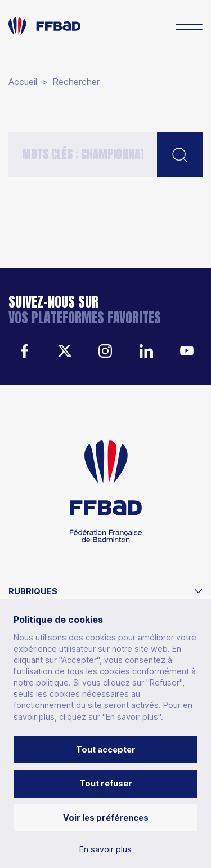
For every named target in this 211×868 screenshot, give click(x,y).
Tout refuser (106, 783)
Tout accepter (106, 749)
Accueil (23, 82)
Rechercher (76, 82)
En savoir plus (105, 849)
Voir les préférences (106, 818)
